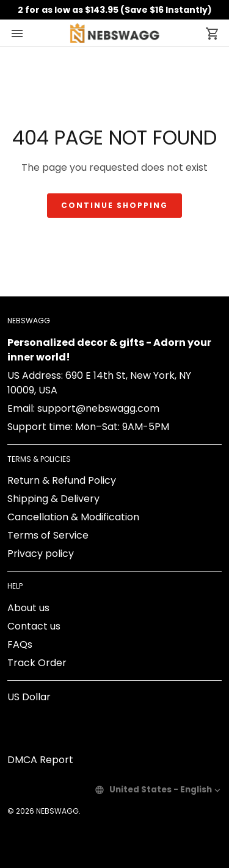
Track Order (37, 663)
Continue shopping (114, 205)
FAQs (20, 644)
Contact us (34, 626)
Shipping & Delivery (53, 499)
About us (28, 608)
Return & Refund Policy (62, 480)
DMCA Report (40, 760)
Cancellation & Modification (73, 517)
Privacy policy (41, 554)
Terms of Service (48, 535)
